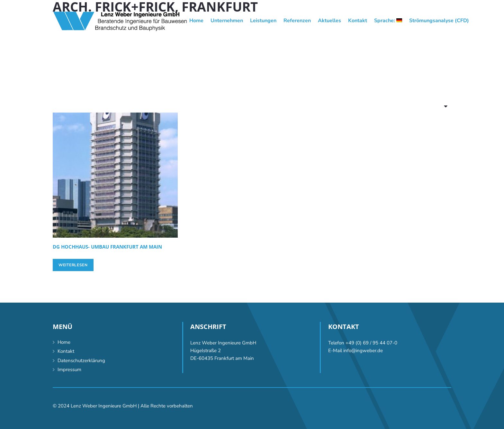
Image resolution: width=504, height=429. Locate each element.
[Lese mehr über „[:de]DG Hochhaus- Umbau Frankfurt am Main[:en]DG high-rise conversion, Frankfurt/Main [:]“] (73, 265)
